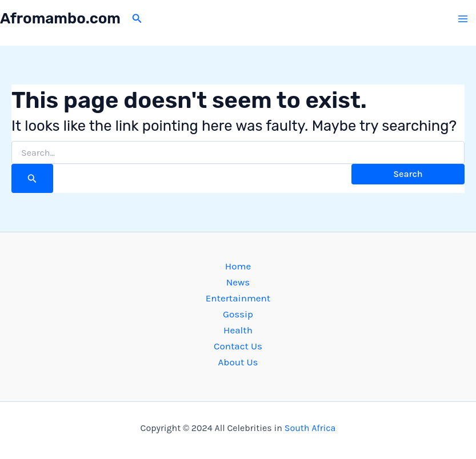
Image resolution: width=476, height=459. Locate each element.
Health (238, 330)
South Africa (310, 428)
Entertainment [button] (238, 298)
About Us (238, 362)
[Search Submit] (32, 178)
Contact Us (238, 346)
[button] (137, 19)
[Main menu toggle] (463, 19)
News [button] (238, 282)
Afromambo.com (60, 19)
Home (238, 266)
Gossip (238, 314)
